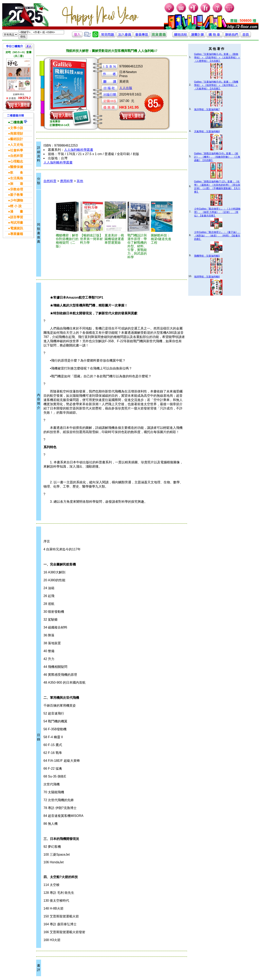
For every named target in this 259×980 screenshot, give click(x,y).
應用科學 (67, 181)
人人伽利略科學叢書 (79, 150)
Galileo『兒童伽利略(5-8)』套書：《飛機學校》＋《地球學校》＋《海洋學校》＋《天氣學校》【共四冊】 (216, 85)
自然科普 (50, 181)
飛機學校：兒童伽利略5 (207, 256)
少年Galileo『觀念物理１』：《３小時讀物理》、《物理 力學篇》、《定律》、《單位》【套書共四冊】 (217, 212)
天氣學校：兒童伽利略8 (207, 131)
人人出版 (126, 88)
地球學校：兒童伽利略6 (207, 277)
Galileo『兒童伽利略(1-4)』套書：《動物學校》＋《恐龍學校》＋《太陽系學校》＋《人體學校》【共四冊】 (217, 58)
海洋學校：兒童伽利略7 (207, 109)
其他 (80, 181)
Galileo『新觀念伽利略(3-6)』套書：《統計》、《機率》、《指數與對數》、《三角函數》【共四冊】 (217, 157)
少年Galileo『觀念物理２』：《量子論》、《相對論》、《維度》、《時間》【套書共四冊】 (217, 236)
